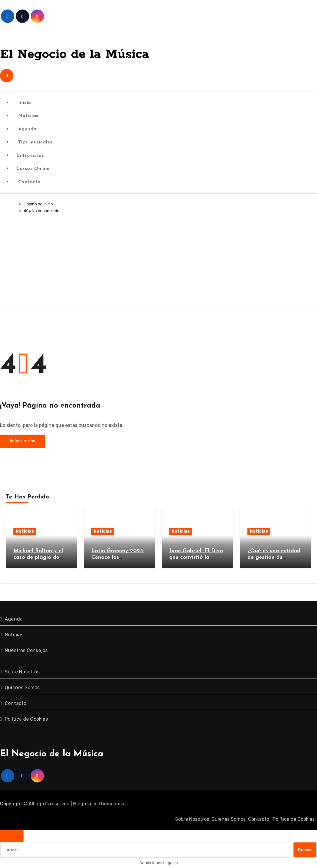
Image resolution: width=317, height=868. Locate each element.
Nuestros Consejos (26, 650)
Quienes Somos (22, 688)
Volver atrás (22, 441)
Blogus (81, 804)
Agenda (26, 129)
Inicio (24, 103)
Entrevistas (30, 156)
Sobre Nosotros (22, 672)
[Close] (12, 836)
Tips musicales (34, 142)
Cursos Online (33, 169)
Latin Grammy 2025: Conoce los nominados (118, 557)
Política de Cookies (26, 719)
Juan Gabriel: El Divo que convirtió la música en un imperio (196, 557)
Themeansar (112, 804)
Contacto (29, 182)
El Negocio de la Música (93, 53)
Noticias (27, 116)
